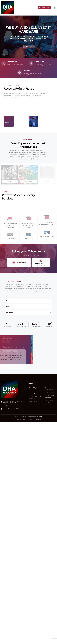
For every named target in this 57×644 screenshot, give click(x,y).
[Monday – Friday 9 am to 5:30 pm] (1, 409)
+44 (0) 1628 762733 (9, 406)
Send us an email (21, 263)
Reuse (8, 307)
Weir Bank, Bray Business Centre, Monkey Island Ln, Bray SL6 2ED (14, 402)
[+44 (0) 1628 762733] (1, 406)
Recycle (9, 301)
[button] (55, 8)
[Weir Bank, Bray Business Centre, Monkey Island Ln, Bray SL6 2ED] (1, 402)
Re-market (10, 313)
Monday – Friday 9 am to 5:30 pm (12, 409)
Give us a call (39, 263)
